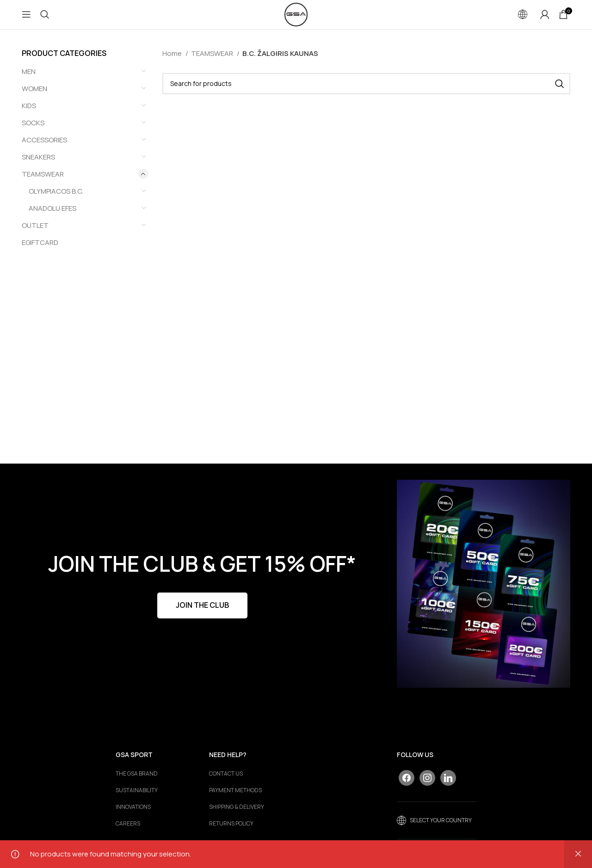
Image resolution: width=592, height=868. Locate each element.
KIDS (29, 113)
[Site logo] (296, 18)
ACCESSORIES (44, 148)
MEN (29, 79)
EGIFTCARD (40, 250)
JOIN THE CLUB (202, 613)
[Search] (45, 18)
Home (173, 61)
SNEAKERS (38, 165)
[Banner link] (484, 592)
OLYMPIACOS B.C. (56, 199)
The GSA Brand (137, 782)
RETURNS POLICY (231, 832)
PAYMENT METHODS (235, 799)
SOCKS (33, 131)
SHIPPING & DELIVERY (237, 815)
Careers (128, 832)
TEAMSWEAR (43, 182)
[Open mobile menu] (26, 18)
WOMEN (34, 96)
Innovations (133, 815)
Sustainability (137, 799)
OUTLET (35, 233)
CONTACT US (226, 782)
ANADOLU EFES (52, 216)
